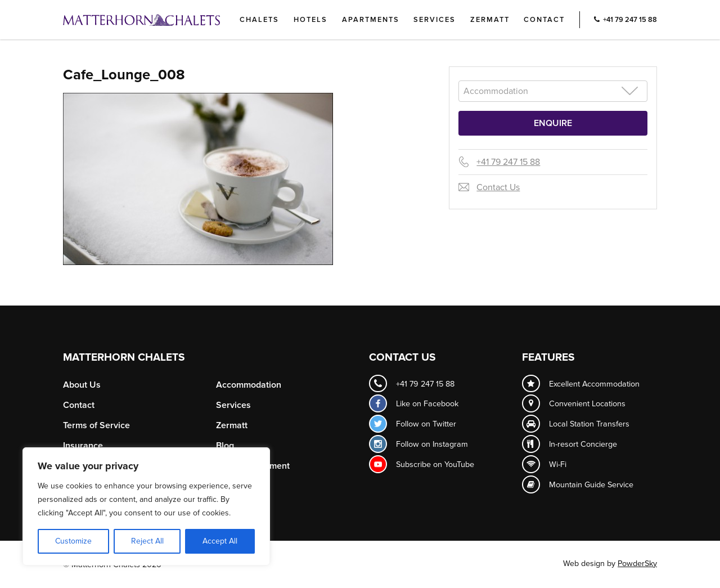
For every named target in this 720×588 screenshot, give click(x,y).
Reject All (147, 541)
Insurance (83, 446)
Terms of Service (96, 425)
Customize (73, 541)
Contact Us (498, 187)
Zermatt (490, 20)
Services (435, 20)
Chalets (259, 20)
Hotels (310, 20)
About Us (82, 385)
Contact (544, 20)
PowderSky (637, 564)
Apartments (371, 20)
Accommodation (249, 385)
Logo (160, 20)
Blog (225, 446)
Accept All (220, 541)
